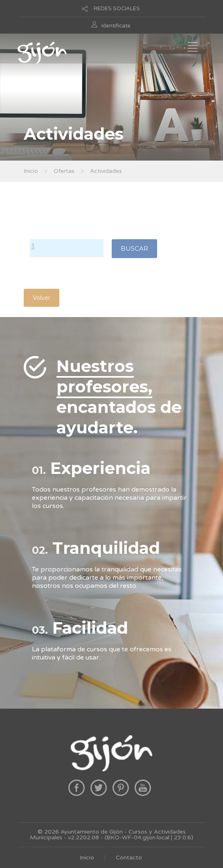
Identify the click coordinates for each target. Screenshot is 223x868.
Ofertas (64, 171)
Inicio (31, 171)
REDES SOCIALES (117, 9)
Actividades (106, 171)
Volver (42, 298)
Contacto (129, 858)
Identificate (116, 26)
